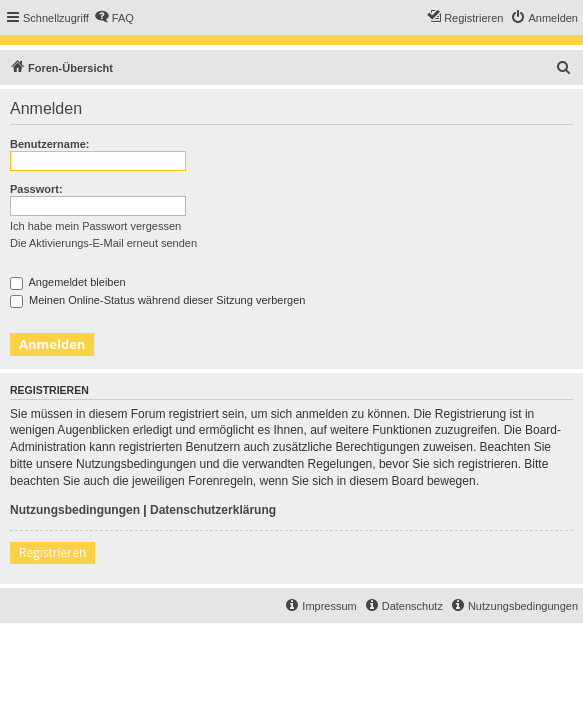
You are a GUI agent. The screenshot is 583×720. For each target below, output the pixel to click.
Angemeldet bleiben (68, 282)
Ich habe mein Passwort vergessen (95, 226)
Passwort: (36, 189)
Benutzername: (49, 144)
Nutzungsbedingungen (75, 510)
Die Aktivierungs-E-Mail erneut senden (103, 243)
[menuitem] (114, 18)
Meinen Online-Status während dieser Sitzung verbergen (157, 300)
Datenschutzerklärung (213, 510)
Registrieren (52, 552)
